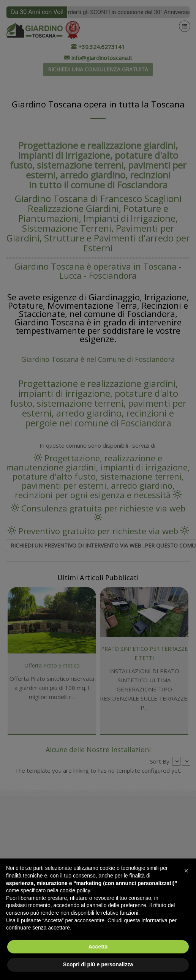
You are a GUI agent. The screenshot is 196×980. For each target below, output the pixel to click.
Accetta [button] (98, 947)
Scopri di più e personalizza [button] (98, 964)
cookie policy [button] (75, 890)
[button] (186, 871)
